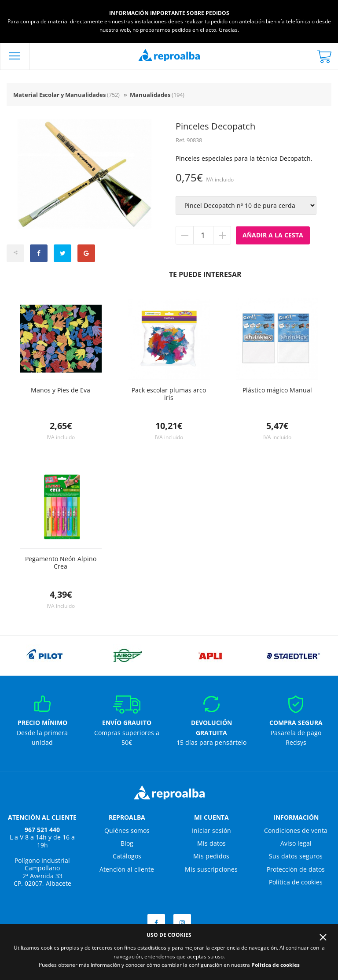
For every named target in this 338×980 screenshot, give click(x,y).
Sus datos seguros (296, 856)
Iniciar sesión (211, 830)
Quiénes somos (127, 830)
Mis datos (211, 843)
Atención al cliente (127, 869)
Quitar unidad (185, 235)
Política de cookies (296, 882)
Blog (127, 843)
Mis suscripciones (211, 869)
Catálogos (127, 856)
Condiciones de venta (296, 830)
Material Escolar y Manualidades (66, 95)
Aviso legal (296, 843)
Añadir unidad (222, 235)
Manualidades (157, 95)
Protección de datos (296, 869)
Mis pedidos (211, 856)
